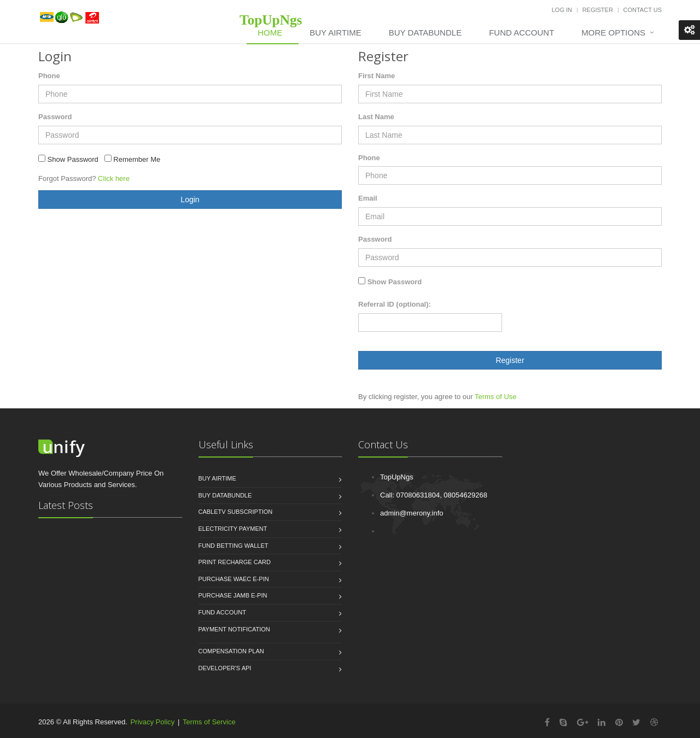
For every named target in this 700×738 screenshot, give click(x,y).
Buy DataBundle (425, 33)
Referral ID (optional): (395, 304)
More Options (613, 33)
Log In (562, 10)
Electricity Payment (233, 529)
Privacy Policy (152, 722)
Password (55, 117)
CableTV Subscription (236, 512)
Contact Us (643, 10)
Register (598, 10)
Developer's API (225, 668)
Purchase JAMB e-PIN (233, 595)
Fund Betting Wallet (234, 546)
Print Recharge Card (235, 562)
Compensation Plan (231, 651)
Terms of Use (496, 397)
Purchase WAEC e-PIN (234, 579)
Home (270, 33)
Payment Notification (234, 629)
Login (190, 200)
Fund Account (521, 33)
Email (368, 198)
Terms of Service (209, 722)
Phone (49, 76)
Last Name (376, 117)
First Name (377, 76)
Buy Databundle (225, 495)
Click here (114, 178)
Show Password (395, 282)
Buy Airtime (335, 33)
